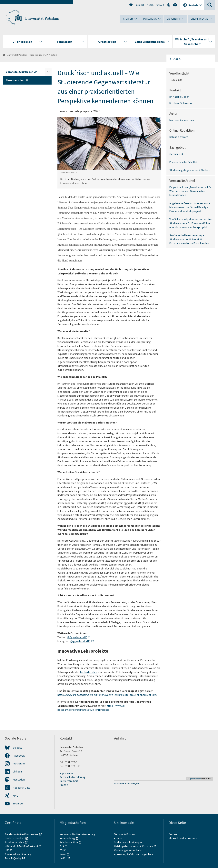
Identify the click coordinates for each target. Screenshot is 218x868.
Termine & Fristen (125, 834)
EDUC (63, 850)
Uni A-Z (160, 5)
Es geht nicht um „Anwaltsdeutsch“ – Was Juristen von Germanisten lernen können (190, 191)
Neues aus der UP (39, 55)
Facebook (19, 756)
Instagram (19, 763)
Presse (64, 785)
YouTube (18, 803)
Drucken (173, 834)
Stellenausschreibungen (128, 842)
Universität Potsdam (42, 18)
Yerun (63, 854)
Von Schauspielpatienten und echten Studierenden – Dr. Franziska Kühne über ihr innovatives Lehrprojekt (191, 223)
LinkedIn (18, 771)
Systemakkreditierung (18, 854)
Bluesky (18, 748)
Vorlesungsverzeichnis (128, 850)
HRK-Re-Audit (30, 846)
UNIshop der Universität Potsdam (134, 846)
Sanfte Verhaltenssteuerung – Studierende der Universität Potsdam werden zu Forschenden (189, 239)
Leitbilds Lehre (89, 672)
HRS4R (9, 850)
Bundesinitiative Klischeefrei (22, 834)
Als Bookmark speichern (183, 838)
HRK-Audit (11, 846)
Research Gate (22, 788)
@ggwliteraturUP (80, 641)
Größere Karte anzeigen (126, 783)
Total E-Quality (13, 858)
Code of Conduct (15, 838)
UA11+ (63, 858)
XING (16, 796)
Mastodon (19, 780)
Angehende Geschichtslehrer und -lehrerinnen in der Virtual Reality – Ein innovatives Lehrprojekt (190, 207)
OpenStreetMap (195, 779)
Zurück (177, 59)
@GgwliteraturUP (77, 637)
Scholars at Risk (69, 842)
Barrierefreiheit (69, 781)
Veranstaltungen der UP (21, 72)
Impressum (66, 773)
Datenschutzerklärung (73, 777)
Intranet (140, 5)
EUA (62, 846)
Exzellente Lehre (15, 842)
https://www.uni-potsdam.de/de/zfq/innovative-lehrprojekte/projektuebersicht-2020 (107, 695)
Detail (54, 55)
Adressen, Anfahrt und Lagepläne (134, 854)
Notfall (150, 5)
